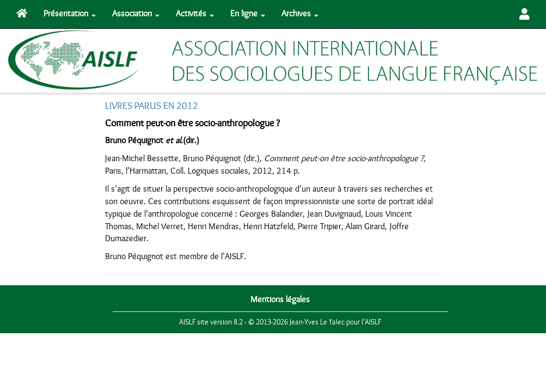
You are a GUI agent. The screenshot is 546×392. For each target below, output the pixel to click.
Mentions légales (280, 299)
